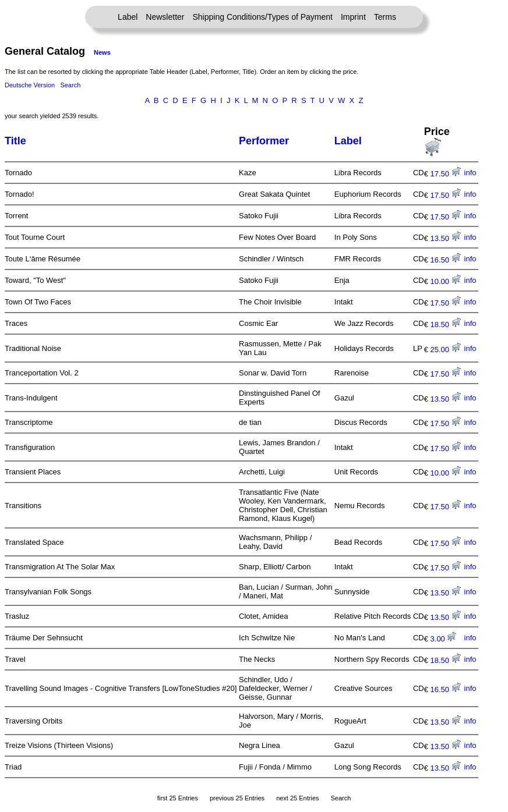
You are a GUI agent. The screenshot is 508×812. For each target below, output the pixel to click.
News (102, 52)
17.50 (446, 174)
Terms (385, 17)
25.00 (446, 350)
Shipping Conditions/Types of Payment (263, 17)
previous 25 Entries (237, 798)
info (470, 173)
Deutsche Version (30, 85)
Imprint (353, 17)
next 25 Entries (297, 798)
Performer (264, 141)
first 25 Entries (178, 798)
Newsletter (165, 17)
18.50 (446, 325)
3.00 (444, 639)
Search (70, 85)
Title (15, 141)
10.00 (446, 281)
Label (128, 17)
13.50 (446, 238)
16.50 (446, 260)
